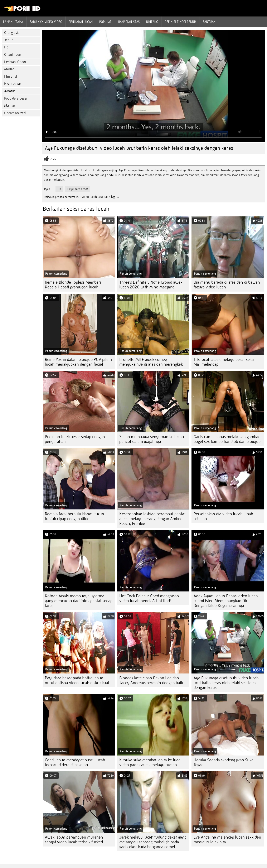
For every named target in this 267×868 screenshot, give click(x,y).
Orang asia (12, 33)
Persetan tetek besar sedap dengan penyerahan (75, 439)
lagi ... (115, 197)
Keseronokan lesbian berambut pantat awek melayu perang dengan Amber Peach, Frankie (152, 519)
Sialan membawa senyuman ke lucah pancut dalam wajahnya (152, 439)
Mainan (10, 106)
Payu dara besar (16, 98)
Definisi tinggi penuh (180, 22)
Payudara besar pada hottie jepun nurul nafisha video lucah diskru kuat (77, 680)
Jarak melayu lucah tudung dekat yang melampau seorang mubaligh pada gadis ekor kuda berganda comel (153, 842)
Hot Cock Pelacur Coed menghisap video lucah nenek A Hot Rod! (149, 598)
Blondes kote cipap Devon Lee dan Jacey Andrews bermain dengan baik (151, 680)
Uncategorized (15, 113)
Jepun (9, 40)
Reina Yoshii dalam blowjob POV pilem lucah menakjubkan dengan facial (78, 362)
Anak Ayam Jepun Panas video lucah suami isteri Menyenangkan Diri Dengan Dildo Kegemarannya (226, 601)
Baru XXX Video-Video (46, 22)
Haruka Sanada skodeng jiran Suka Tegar (224, 762)
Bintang (152, 22)
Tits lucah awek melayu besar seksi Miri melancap (224, 362)
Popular (106, 22)
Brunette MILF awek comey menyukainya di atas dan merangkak (151, 362)
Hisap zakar (13, 84)
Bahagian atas (129, 22)
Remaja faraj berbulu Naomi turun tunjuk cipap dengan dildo (74, 516)
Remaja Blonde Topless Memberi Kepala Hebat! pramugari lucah (73, 285)
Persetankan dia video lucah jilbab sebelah (223, 516)
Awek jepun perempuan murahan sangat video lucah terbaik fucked (74, 840)
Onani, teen (13, 55)
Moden (9, 69)
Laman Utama (13, 22)
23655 (55, 159)
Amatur (10, 91)
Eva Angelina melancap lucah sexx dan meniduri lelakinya (227, 840)
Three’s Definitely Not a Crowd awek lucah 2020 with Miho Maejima (151, 285)
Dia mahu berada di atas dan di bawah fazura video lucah (227, 285)
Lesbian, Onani (15, 62)
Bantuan (209, 22)
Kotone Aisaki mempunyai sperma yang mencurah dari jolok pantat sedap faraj (79, 601)
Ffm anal (11, 76)
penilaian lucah (81, 22)
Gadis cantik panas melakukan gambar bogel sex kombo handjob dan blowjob (227, 439)
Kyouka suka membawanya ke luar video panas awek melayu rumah (150, 762)
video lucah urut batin (96, 197)
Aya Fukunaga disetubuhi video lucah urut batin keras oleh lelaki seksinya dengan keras (226, 683)
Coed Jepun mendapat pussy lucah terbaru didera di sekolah (75, 762)
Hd (6, 47)
